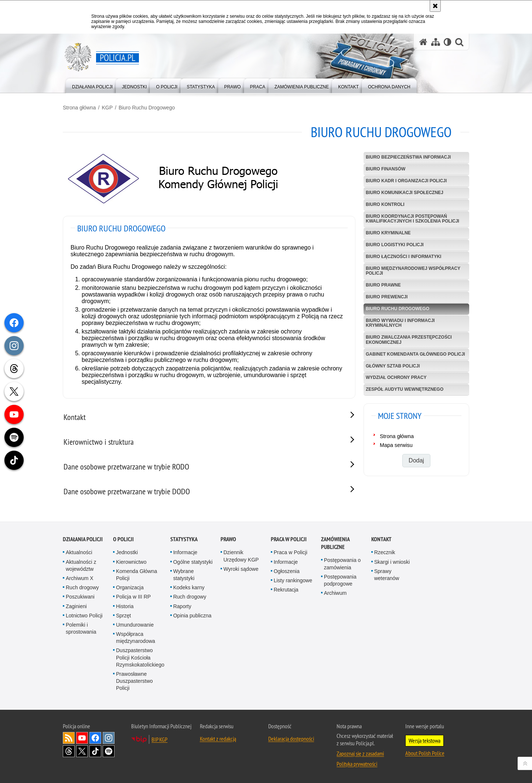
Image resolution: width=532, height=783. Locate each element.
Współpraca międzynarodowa (136, 638)
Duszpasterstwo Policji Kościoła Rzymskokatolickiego (140, 657)
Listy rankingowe (293, 580)
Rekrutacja (286, 590)
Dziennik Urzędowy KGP (241, 556)
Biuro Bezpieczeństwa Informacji (408, 157)
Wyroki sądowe (241, 569)
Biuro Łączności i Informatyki (403, 257)
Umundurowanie (135, 625)
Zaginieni (76, 606)
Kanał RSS (69, 738)
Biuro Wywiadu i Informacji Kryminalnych (400, 323)
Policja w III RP (133, 597)
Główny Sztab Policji (393, 366)
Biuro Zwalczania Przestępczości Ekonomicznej (409, 340)
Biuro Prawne (383, 285)
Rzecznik (385, 552)
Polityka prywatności (357, 764)
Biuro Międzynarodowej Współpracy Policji (413, 271)
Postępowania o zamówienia (342, 564)
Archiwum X (80, 578)
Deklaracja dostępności (291, 739)
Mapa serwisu (396, 445)
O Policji (123, 539)
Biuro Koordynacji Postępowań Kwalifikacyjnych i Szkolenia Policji (412, 219)
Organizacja (130, 587)
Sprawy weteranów (387, 575)
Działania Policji (83, 539)
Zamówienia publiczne (335, 543)
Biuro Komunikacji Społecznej (405, 193)
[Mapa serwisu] (436, 42)
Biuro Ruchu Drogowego (147, 108)
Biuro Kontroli (385, 204)
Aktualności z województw (81, 565)
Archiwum (335, 593)
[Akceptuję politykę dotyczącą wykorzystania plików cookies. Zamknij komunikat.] (435, 6)
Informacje (185, 552)
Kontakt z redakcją (218, 739)
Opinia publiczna (192, 616)
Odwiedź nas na (82, 738)
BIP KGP (159, 739)
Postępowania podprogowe (340, 580)
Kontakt (381, 539)
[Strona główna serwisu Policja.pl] (423, 42)
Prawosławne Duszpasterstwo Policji (134, 681)
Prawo (228, 539)
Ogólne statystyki (193, 562)
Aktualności (79, 552)
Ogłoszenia (287, 571)
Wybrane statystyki (184, 575)
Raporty (182, 606)
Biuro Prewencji (387, 297)
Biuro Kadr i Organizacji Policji (406, 181)
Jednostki (127, 552)
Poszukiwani (80, 597)
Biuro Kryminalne (388, 233)
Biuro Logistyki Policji (395, 245)
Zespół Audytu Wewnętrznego (405, 389)
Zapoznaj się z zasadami (360, 753)
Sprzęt (123, 616)
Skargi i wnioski (392, 562)
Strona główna (79, 108)
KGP (107, 108)
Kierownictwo (131, 562)
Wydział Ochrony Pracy (396, 377)
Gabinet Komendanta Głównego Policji (415, 354)
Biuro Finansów (386, 169)
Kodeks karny (189, 587)
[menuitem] (92, 85)
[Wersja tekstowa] (448, 42)
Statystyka (184, 539)
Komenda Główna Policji (137, 575)
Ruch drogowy (82, 587)
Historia (125, 606)
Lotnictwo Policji (84, 616)
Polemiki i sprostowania (81, 628)
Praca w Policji (289, 539)
